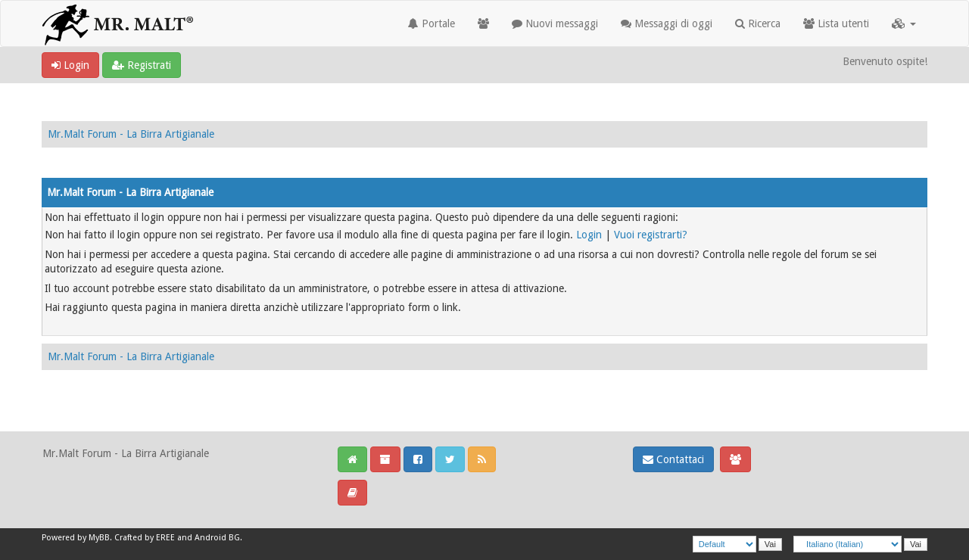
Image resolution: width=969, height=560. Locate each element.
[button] (904, 23)
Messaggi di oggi (667, 23)
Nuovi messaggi (555, 23)
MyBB (99, 538)
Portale (432, 23)
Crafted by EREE (145, 538)
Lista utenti (836, 23)
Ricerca (758, 23)
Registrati (142, 65)
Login (70, 65)
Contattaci (673, 459)
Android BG (217, 538)
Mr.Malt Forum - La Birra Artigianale (131, 134)
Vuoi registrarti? (651, 235)
